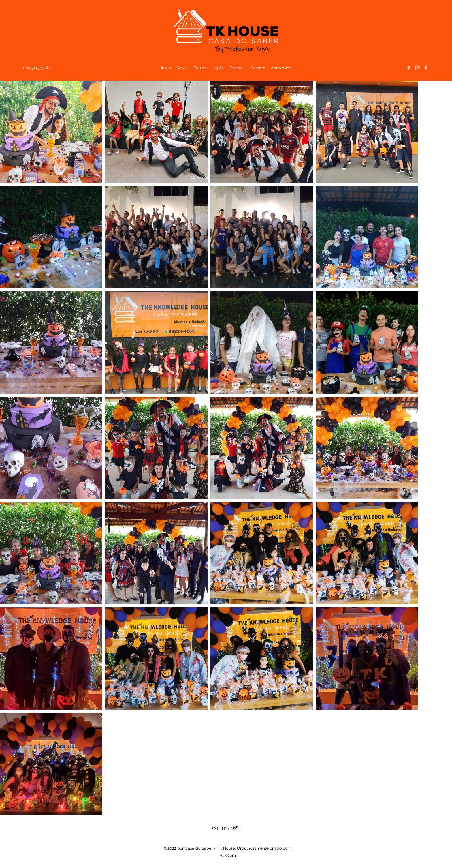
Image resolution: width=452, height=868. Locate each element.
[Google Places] (409, 68)
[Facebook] (426, 68)
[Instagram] (417, 68)
